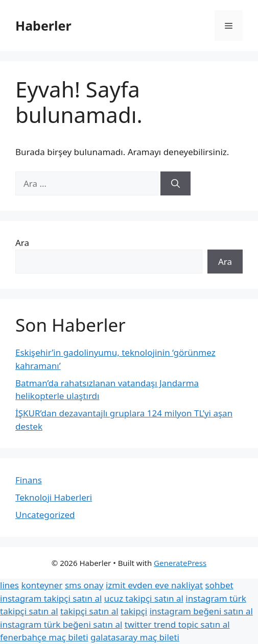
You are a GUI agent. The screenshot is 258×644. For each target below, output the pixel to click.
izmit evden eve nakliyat (154, 585)
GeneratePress (180, 563)
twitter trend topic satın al (177, 624)
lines (9, 585)
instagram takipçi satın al (51, 598)
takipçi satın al (89, 611)
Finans (29, 480)
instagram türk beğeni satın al (61, 624)
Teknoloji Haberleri (54, 497)
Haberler (43, 26)
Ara (22, 243)
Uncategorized (45, 515)
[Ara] (175, 184)
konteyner (42, 585)
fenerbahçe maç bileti (44, 637)
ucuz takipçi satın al (144, 598)
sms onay (84, 585)
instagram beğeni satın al (201, 611)
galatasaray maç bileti (135, 637)
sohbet (219, 585)
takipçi (134, 611)
